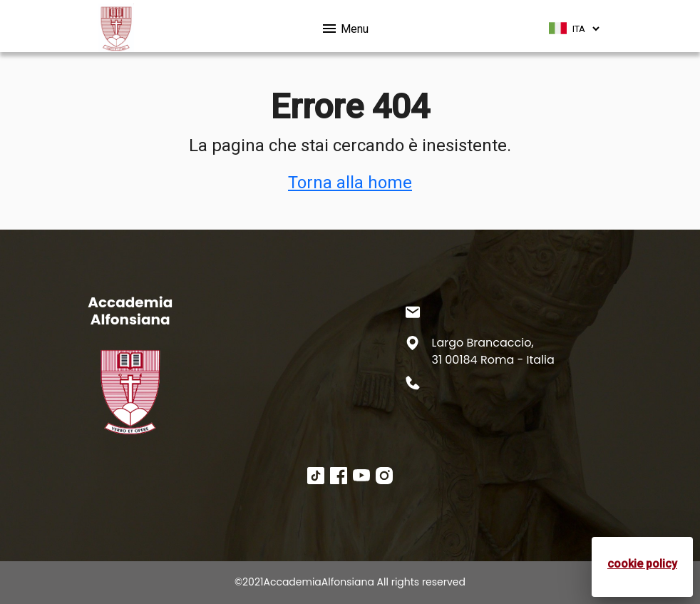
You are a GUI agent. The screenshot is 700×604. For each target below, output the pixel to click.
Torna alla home (350, 183)
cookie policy (642, 564)
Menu (345, 26)
